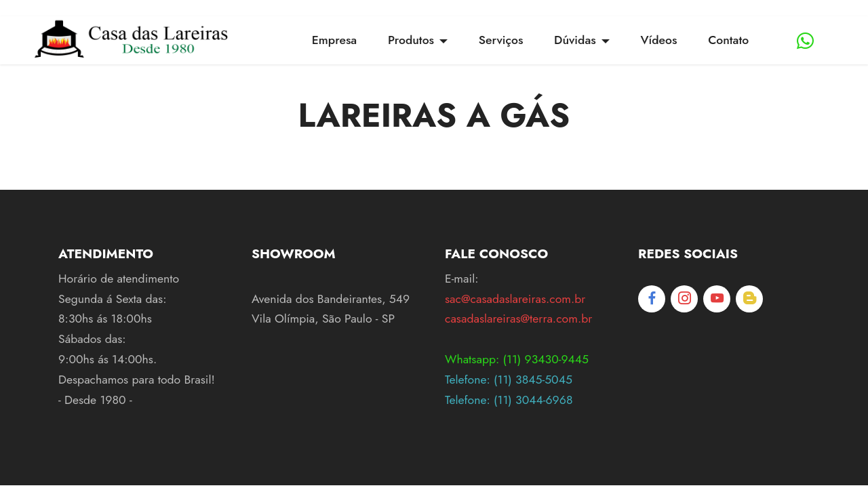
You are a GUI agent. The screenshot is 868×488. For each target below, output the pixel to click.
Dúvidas (575, 40)
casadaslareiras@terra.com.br (518, 319)
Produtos (411, 40)
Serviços (501, 40)
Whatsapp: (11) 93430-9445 (517, 359)
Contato (728, 40)
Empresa (334, 40)
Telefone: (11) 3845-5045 (509, 380)
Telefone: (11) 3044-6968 (509, 400)
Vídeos (658, 40)
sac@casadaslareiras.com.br (515, 299)
